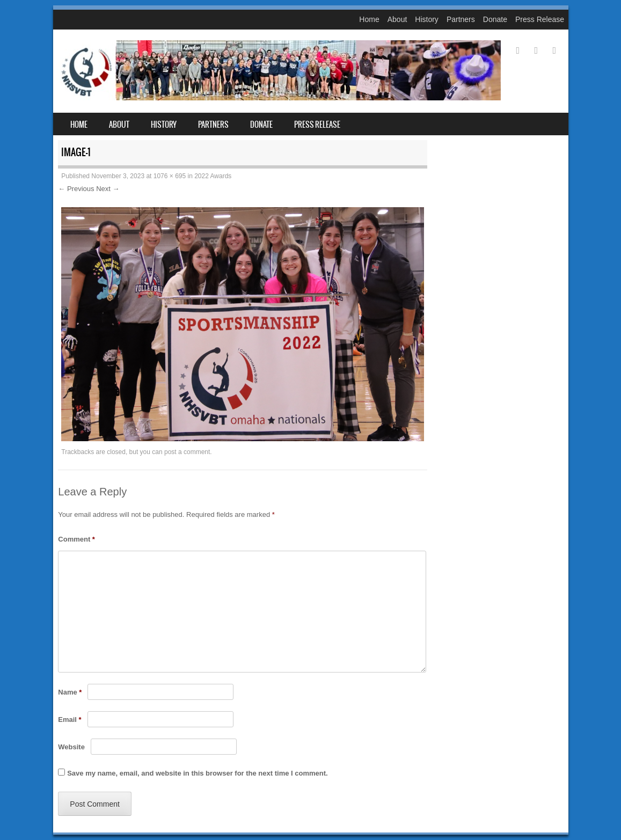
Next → (108, 189)
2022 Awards (213, 176)
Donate (495, 19)
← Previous (76, 189)
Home (369, 19)
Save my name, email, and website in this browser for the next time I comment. (197, 773)
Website (71, 747)
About (397, 19)
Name (70, 692)
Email (70, 720)
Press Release (540, 19)
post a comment (187, 452)
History (427, 19)
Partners (461, 19)
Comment (76, 539)
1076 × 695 (170, 176)
